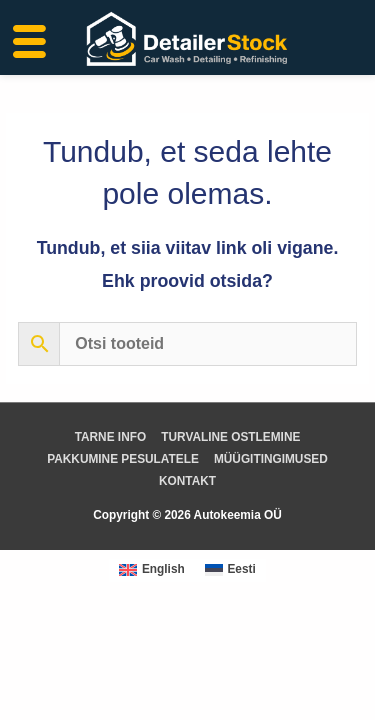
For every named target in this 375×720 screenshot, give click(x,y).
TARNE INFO (111, 437)
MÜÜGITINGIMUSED (271, 459)
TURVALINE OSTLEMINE (230, 437)
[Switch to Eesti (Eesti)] (230, 570)
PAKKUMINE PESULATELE (123, 459)
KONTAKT (187, 481)
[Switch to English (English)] (152, 570)
